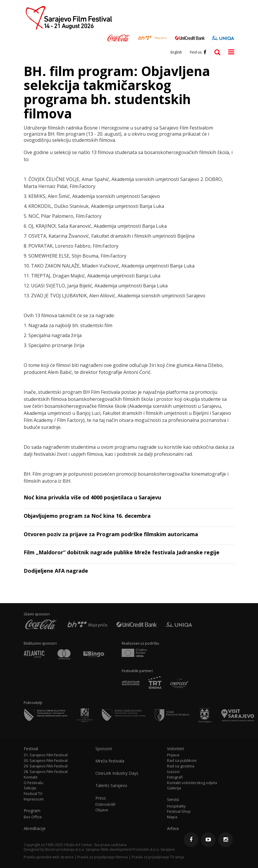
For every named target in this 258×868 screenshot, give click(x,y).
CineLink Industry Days (117, 773)
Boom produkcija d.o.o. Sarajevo (73, 849)
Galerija (174, 788)
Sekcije (30, 788)
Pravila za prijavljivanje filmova (103, 857)
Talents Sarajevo (111, 786)
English (176, 52)
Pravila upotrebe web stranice (49, 857)
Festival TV (33, 794)
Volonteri (176, 749)
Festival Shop (179, 811)
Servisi (173, 800)
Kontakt (31, 777)
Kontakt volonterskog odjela (192, 783)
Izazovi (173, 772)
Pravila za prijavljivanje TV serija (158, 857)
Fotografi (175, 777)
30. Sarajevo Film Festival (46, 761)
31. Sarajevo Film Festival (46, 755)
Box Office (33, 817)
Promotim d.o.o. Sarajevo (154, 849)
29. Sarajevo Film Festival (46, 766)
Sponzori (104, 749)
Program (32, 811)
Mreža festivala (110, 761)
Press (101, 798)
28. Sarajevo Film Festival (46, 772)
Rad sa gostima (181, 766)
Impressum (34, 799)
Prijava (173, 755)
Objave (102, 810)
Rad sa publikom (182, 761)
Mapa (172, 817)
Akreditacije (35, 829)
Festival (31, 749)
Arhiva (173, 829)
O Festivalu (33, 783)
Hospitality (176, 806)
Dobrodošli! (105, 804)
